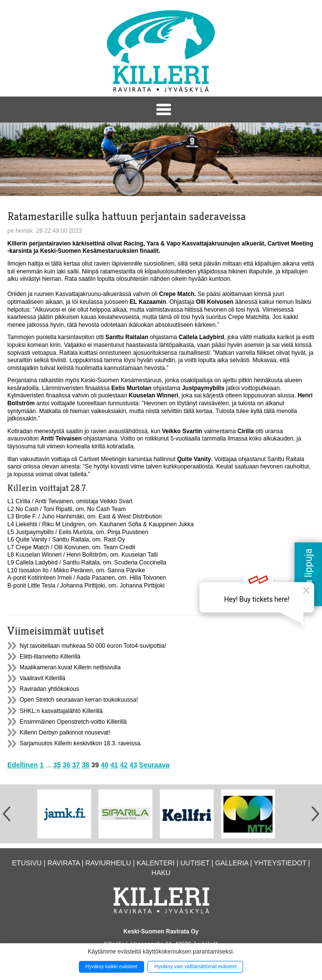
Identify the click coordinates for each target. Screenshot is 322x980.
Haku (161, 873)
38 (86, 765)
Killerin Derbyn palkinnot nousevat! (65, 733)
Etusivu (27, 863)
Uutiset (195, 863)
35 (57, 765)
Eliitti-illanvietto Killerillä (50, 657)
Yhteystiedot (280, 863)
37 (76, 765)
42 (124, 765)
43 (133, 765)
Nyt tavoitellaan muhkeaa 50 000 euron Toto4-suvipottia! (93, 646)
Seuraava (154, 765)
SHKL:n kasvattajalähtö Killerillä (61, 711)
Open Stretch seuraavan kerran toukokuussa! (79, 700)
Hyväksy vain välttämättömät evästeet (196, 967)
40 (105, 765)
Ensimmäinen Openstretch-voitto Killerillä (73, 722)
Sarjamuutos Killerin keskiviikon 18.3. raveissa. (81, 743)
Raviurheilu (108, 863)
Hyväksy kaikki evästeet (111, 967)
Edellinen (23, 765)
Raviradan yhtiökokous (49, 689)
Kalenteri (156, 863)
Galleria (232, 863)
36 (67, 765)
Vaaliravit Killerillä (42, 678)
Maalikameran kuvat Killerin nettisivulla (70, 667)
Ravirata (64, 863)
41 (114, 765)
